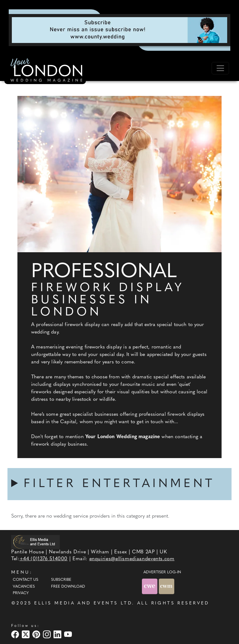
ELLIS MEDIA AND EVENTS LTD (83, 603)
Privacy (21, 593)
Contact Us (26, 580)
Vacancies (24, 587)
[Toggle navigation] (220, 68)
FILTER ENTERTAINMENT (119, 484)
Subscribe (61, 580)
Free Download (68, 587)
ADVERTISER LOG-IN (162, 572)
